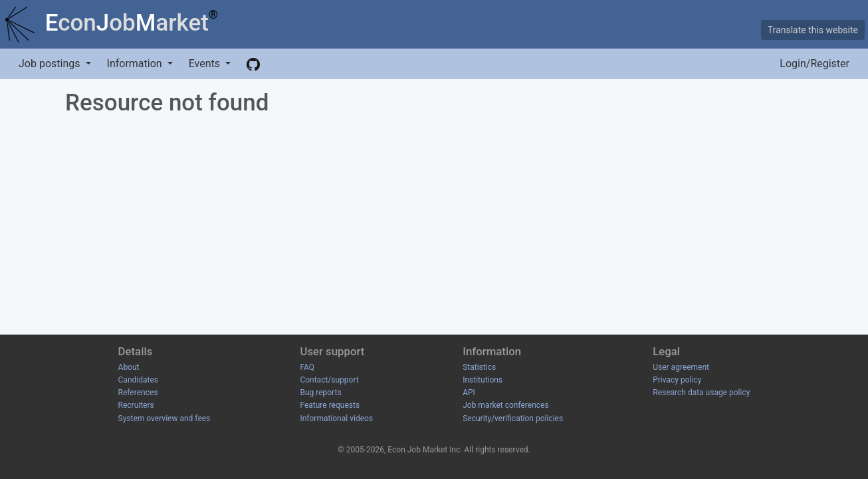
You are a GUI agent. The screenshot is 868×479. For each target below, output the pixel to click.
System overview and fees (164, 418)
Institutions (483, 380)
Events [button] (206, 64)
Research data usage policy (701, 393)
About (129, 367)
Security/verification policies (513, 418)
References (138, 393)
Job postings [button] (51, 64)
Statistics (479, 367)
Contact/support (329, 380)
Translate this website (813, 30)
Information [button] (136, 64)
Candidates (138, 380)
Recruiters (136, 405)
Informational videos (336, 418)
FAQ (307, 367)
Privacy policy (677, 380)
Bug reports (320, 393)
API (469, 393)
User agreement (681, 367)
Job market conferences (505, 405)
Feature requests (330, 405)
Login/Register (814, 64)
